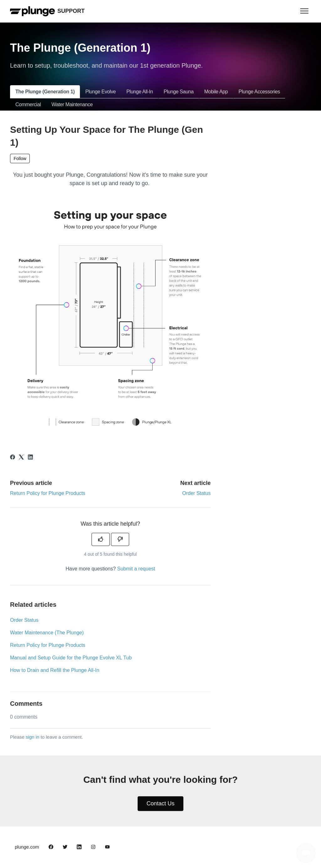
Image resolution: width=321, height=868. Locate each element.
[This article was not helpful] (120, 539)
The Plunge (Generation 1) (45, 92)
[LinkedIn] (30, 458)
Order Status (196, 493)
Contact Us (160, 803)
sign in (32, 737)
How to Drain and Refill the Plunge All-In (55, 670)
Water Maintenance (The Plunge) (47, 633)
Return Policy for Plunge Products (48, 493)
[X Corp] (21, 458)
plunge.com (27, 847)
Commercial (28, 104)
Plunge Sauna (179, 92)
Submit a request (136, 569)
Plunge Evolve (100, 92)
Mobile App (216, 92)
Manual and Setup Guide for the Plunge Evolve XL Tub (71, 658)
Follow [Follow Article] (20, 159)
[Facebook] (13, 458)
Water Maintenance (72, 104)
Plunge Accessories (259, 92)
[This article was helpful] (101, 539)
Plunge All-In (140, 92)
